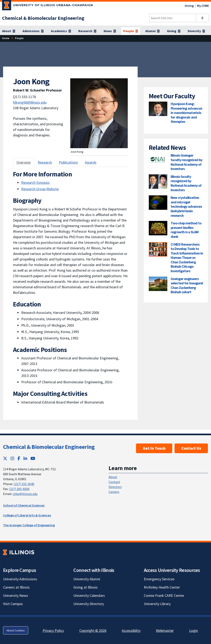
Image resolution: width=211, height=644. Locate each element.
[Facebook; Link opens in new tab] (19, 458)
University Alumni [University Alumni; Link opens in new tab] (87, 579)
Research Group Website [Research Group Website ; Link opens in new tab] (40, 189)
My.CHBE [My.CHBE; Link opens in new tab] (203, 6)
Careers (114, 492)
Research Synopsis (35, 182)
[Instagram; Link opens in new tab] (12, 458)
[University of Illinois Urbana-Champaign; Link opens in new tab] (47, 6)
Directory (115, 487)
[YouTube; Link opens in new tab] (33, 458)
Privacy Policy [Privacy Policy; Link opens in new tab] (53, 631)
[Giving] (174, 31)
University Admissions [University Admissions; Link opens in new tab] (20, 579)
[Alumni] (152, 31)
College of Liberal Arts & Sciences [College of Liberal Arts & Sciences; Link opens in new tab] (27, 515)
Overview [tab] (24, 162)
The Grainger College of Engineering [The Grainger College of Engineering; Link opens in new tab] (29, 525)
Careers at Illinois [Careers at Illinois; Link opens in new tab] (16, 587)
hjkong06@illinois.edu (30, 102)
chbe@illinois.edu (25, 494)
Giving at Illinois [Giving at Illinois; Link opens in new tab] (86, 587)
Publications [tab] (68, 162)
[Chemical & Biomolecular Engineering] (43, 18)
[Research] (87, 31)
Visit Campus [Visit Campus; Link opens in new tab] (13, 604)
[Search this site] (173, 18)
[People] (131, 31)
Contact (114, 482)
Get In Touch (154, 448)
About (113, 477)
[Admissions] (33, 31)
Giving (189, 6)
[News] (110, 31)
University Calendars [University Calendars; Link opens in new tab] (89, 595)
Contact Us (191, 448)
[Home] (6, 38)
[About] (9, 31)
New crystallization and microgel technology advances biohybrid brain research (186, 206)
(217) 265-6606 (19, 489)
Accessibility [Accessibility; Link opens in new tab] (131, 631)
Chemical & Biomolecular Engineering (49, 447)
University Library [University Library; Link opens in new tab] (157, 604)
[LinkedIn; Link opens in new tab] (25, 458)
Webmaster (165, 631)
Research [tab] (45, 162)
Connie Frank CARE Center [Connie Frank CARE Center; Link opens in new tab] (164, 595)
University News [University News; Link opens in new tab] (16, 595)
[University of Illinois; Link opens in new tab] (19, 552)
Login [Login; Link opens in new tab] (193, 631)
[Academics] (61, 31)
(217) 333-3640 (24, 484)
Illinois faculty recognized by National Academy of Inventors (186, 183)
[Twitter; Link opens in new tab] (5, 458)
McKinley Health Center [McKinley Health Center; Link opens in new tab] (162, 587)
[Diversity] (196, 31)
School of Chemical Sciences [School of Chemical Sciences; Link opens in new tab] (24, 505)
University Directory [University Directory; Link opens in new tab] (89, 604)
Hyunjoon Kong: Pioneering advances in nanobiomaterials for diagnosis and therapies (186, 113)
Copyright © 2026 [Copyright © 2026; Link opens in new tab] (93, 631)
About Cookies (16, 630)
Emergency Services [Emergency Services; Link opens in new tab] (159, 579)
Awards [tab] (91, 162)
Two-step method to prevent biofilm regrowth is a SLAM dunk (186, 230)
